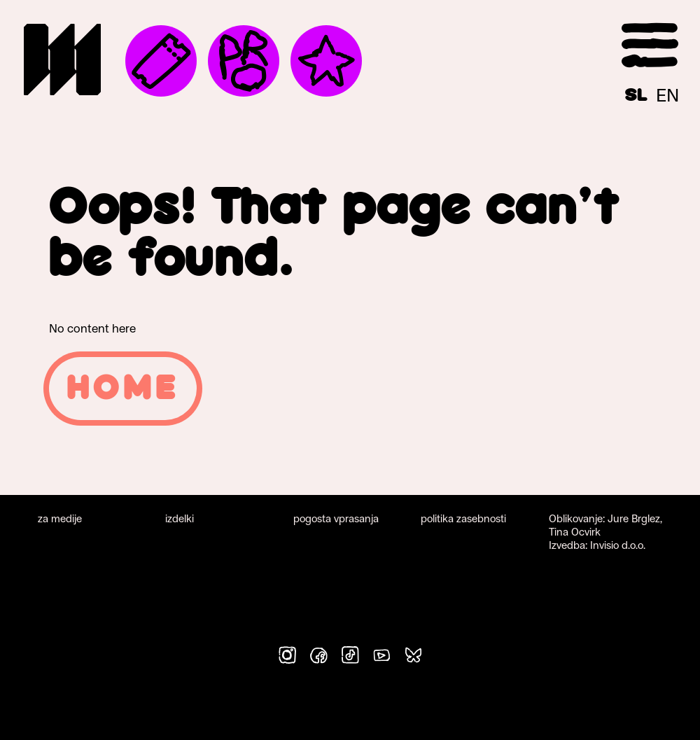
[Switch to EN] (667, 95)
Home (123, 389)
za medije (60, 518)
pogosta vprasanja (336, 518)
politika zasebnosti (463, 518)
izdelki (180, 518)
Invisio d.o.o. (618, 545)
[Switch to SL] (636, 95)
